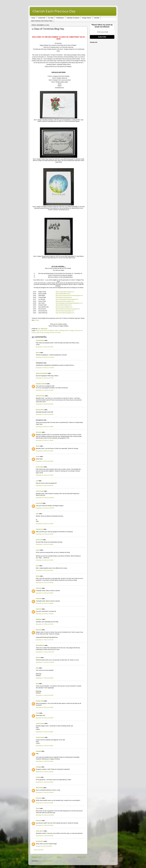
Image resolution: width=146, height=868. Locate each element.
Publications (60, 18)
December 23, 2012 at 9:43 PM (45, 803)
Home (33, 18)
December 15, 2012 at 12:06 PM (45, 508)
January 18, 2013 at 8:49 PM (44, 846)
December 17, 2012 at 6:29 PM (45, 678)
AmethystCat (40, 841)
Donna (38, 353)
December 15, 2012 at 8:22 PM (45, 570)
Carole (38, 550)
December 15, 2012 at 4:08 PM (45, 544)
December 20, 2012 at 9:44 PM (45, 718)
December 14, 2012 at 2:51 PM (45, 390)
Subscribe (102, 37)
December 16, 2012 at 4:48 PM (45, 593)
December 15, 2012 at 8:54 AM (44, 486)
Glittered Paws (40, 396)
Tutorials (97, 18)
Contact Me (42, 18)
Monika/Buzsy (40, 645)
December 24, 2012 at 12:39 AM (45, 815)
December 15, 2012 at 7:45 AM (44, 440)
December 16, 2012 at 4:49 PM (45, 603)
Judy (37, 514)
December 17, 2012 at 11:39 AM (45, 662)
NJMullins (39, 619)
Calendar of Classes (73, 18)
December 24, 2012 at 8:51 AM (44, 825)
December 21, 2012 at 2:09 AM (44, 746)
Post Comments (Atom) (46, 861)
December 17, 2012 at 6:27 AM (44, 624)
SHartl (38, 808)
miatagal (38, 751)
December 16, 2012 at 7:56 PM (45, 614)
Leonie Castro (40, 723)
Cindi (37, 713)
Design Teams (87, 18)
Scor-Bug (46, 333)
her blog (36, 320)
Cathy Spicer (40, 831)
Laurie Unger (40, 491)
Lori (37, 481)
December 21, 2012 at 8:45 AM (44, 782)
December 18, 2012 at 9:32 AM (44, 707)
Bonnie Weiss (40, 410)
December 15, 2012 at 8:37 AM (44, 475)
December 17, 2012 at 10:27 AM (45, 652)
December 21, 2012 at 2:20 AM (44, 761)
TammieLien (39, 529)
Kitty (37, 668)
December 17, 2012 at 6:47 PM (45, 695)
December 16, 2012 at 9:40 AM (44, 583)
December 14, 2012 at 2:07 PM (45, 378)
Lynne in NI (39, 540)
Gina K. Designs (70, 330)
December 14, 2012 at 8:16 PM (45, 404)
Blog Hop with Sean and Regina (45, 330)
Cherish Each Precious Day (54, 11)
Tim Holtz (58, 333)
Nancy (38, 576)
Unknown (39, 432)
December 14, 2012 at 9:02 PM (45, 414)
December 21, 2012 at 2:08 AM (44, 732)
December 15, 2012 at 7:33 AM (44, 427)
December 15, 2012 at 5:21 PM (45, 560)
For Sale (51, 18)
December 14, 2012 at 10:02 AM (45, 357)
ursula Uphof (40, 467)
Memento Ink (79, 330)
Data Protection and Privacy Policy (42, 21)
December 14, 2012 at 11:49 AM (45, 368)
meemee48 (39, 503)
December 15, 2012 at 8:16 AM (44, 461)
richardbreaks (40, 340)
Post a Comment (39, 850)
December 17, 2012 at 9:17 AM (44, 640)
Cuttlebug (62, 330)
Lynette (38, 777)
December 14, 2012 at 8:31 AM (44, 347)
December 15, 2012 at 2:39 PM (45, 534)
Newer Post (36, 857)
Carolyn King (40, 701)
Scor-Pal (52, 333)
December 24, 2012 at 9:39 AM (44, 836)
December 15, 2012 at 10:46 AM (45, 498)
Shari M (38, 658)
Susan (38, 446)
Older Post (81, 857)
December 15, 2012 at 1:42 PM (45, 524)
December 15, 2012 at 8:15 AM (44, 451)
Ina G (37, 566)
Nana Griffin (39, 788)
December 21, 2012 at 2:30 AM (44, 772)
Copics (56, 330)
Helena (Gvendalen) (42, 373)
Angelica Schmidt (41, 384)
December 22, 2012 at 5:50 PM (45, 792)
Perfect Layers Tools (37, 333)
